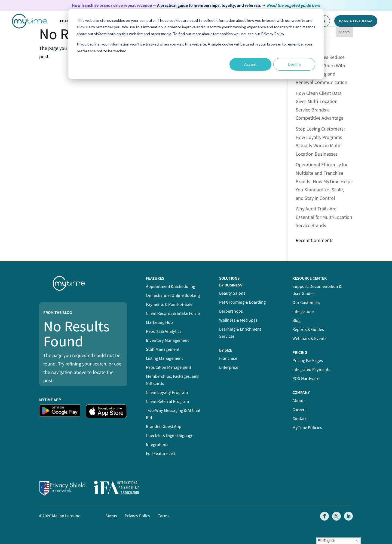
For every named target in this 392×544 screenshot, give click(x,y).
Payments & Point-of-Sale (169, 304)
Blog (296, 320)
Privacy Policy (137, 516)
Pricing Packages (308, 360)
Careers (299, 409)
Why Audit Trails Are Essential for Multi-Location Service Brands (324, 217)
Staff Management (163, 349)
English (327, 541)
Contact (299, 418)
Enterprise (229, 367)
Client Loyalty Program (167, 392)
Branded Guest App (164, 426)
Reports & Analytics (164, 331)
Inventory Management (167, 340)
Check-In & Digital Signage (170, 435)
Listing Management (164, 358)
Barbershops (231, 311)
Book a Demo (356, 21)
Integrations (157, 444)
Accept (250, 64)
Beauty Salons (232, 293)
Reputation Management (169, 367)
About (298, 401)
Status (111, 516)
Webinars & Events (309, 338)
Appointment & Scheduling (171, 286)
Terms (164, 516)
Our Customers (306, 302)
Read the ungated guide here (293, 5)
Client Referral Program (167, 401)
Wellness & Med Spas (238, 320)
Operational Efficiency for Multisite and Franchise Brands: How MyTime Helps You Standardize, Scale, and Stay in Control (324, 181)
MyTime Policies (307, 427)
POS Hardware (306, 378)
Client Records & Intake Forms (173, 313)
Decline (294, 64)
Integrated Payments (311, 369)
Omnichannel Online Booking (173, 295)
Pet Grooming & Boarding (242, 302)
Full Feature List (160, 453)
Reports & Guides (308, 329)
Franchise (228, 358)
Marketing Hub (159, 322)
